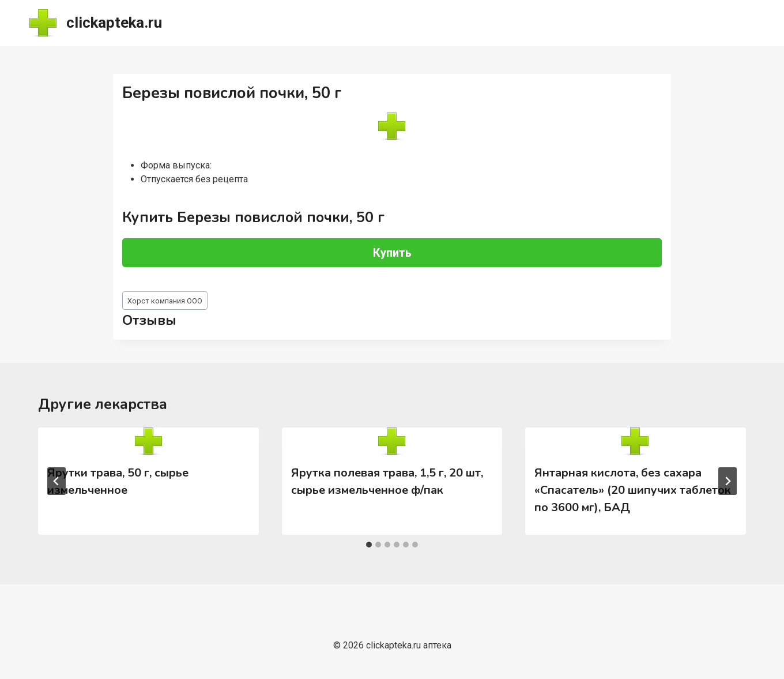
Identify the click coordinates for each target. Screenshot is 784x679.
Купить (392, 253)
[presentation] (148, 441)
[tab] (369, 545)
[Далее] (728, 481)
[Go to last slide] (56, 481)
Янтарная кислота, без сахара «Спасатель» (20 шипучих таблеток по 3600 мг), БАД (633, 490)
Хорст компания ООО (165, 301)
